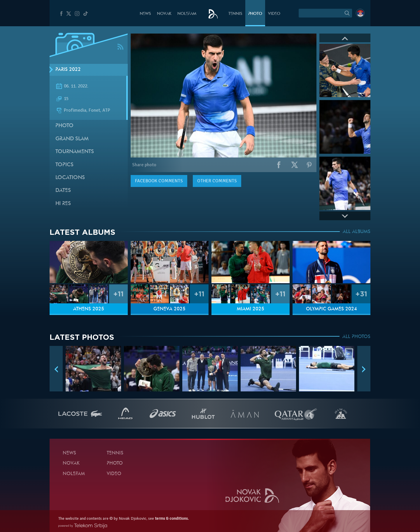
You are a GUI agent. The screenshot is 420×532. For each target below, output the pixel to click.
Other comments (217, 181)
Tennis (235, 14)
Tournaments (75, 152)
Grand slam (72, 139)
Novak (164, 14)
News (145, 14)
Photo (255, 14)
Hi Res (63, 204)
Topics (64, 165)
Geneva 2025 (169, 309)
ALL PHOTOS (356, 337)
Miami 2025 (251, 309)
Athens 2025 (89, 309)
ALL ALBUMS (357, 232)
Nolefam (187, 14)
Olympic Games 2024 (331, 309)
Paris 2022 (68, 70)
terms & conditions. (172, 518)
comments (159, 181)
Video (274, 14)
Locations (70, 178)
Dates (63, 191)
